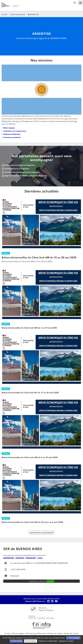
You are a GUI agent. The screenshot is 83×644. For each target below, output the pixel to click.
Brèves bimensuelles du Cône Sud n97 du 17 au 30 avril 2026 (30, 392)
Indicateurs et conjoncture (15, 131)
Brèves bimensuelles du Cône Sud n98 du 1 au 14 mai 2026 (29, 328)
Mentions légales (18, 633)
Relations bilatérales (12, 134)
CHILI (40, 558)
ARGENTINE (9, 558)
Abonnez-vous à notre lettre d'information (42, 599)
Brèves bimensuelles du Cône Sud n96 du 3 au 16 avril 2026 (30, 457)
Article (6, 253)
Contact (7, 633)
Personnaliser (31, 641)
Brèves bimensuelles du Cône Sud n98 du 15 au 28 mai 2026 (39, 257)
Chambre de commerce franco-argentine (21, 172)
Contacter (15, 576)
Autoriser (50, 581)
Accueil (4, 14)
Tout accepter (73, 638)
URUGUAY (20, 558)
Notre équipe (9, 128)
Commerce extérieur (12, 137)
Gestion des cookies (71, 633)
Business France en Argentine (15, 168)
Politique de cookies (55, 633)
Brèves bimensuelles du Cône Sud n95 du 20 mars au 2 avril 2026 (32, 522)
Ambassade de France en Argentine (18, 165)
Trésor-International (18, 14)
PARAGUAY (31, 558)
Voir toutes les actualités (42, 533)
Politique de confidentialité (36, 633)
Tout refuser (16, 641)
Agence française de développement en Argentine (24, 175)
